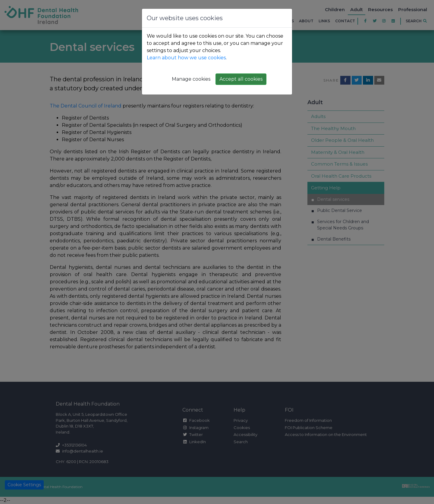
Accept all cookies (241, 79)
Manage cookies (191, 79)
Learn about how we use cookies (186, 58)
